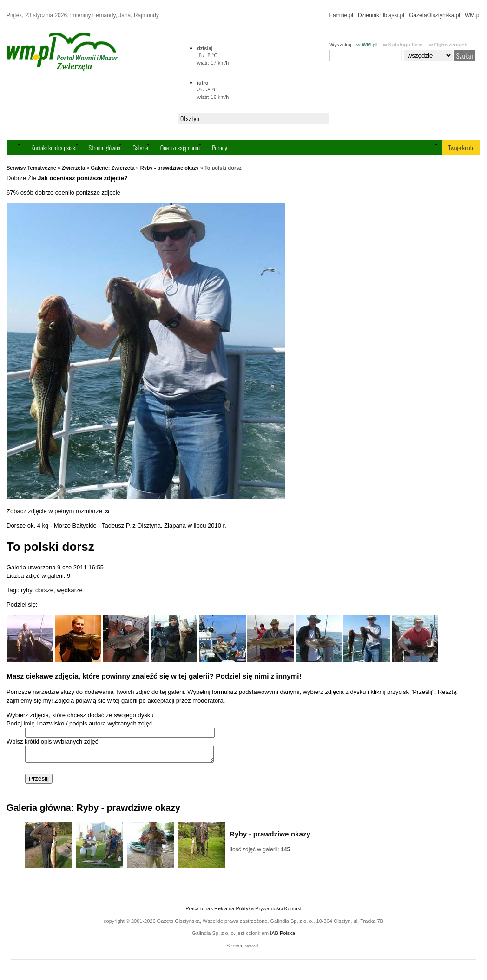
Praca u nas (199, 911)
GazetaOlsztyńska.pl (434, 15)
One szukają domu (180, 147)
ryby (26, 590)
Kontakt (293, 911)
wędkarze (70, 590)
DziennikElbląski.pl (381, 15)
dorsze (44, 590)
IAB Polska (283, 936)
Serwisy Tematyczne (31, 168)
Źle (32, 178)
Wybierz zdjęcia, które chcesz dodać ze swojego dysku (80, 715)
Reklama (224, 911)
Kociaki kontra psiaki (54, 147)
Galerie (140, 147)
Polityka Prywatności (259, 911)
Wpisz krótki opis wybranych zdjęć (52, 742)
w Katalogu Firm (403, 45)
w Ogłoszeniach (448, 45)
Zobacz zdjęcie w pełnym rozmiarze (58, 511)
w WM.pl (367, 45)
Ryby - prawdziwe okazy (170, 168)
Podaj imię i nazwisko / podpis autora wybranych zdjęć (79, 723)
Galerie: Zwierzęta (112, 168)
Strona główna (105, 147)
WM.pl (473, 15)
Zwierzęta (73, 168)
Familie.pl (341, 15)
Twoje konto (461, 147)
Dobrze (16, 178)
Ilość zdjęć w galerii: (260, 852)
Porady (220, 147)
